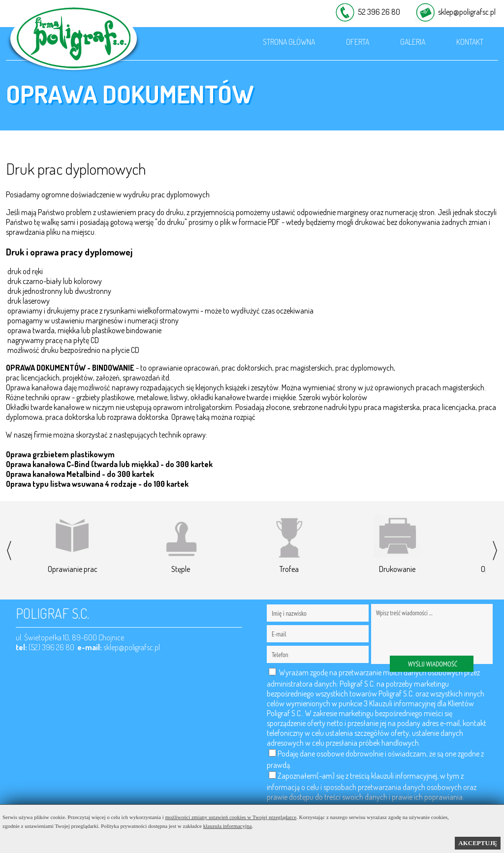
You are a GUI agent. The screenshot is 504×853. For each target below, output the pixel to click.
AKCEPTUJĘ (478, 843)
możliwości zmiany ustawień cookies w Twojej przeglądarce (231, 817)
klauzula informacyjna (228, 826)
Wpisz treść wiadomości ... (432, 634)
